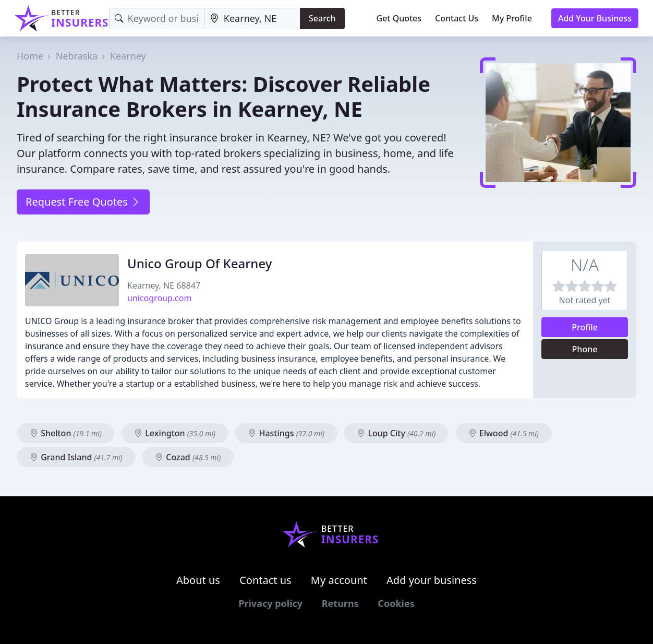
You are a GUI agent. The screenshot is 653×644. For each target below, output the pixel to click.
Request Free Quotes (83, 202)
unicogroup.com (159, 298)
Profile (585, 327)
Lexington (175, 433)
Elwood (504, 433)
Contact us (265, 580)
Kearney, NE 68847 (164, 285)
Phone (585, 349)
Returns (340, 603)
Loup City (396, 433)
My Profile (512, 18)
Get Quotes (399, 18)
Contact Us (457, 18)
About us (198, 580)
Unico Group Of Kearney (199, 263)
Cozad (188, 457)
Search (322, 18)
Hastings (286, 433)
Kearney (128, 56)
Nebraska (77, 56)
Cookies (396, 603)
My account (339, 580)
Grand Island (76, 457)
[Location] (252, 19)
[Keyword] (157, 19)
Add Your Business (595, 18)
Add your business (432, 580)
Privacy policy (270, 603)
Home (30, 56)
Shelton (66, 433)
